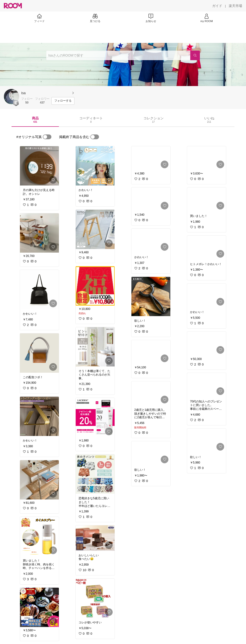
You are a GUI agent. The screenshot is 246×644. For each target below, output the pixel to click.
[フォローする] (63, 101)
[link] (39, 166)
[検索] (195, 55)
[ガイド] (217, 6)
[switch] (47, 137)
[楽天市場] (235, 6)
